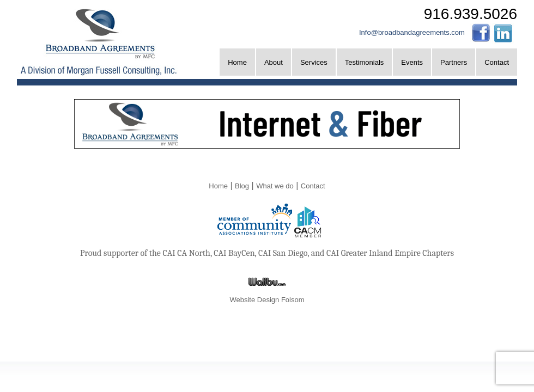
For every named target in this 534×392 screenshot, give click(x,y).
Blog (242, 186)
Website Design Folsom (267, 300)
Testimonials (365, 62)
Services (314, 62)
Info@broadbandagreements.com (412, 32)
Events (412, 62)
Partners (454, 62)
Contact (497, 62)
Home (237, 62)
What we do (275, 186)
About (274, 62)
